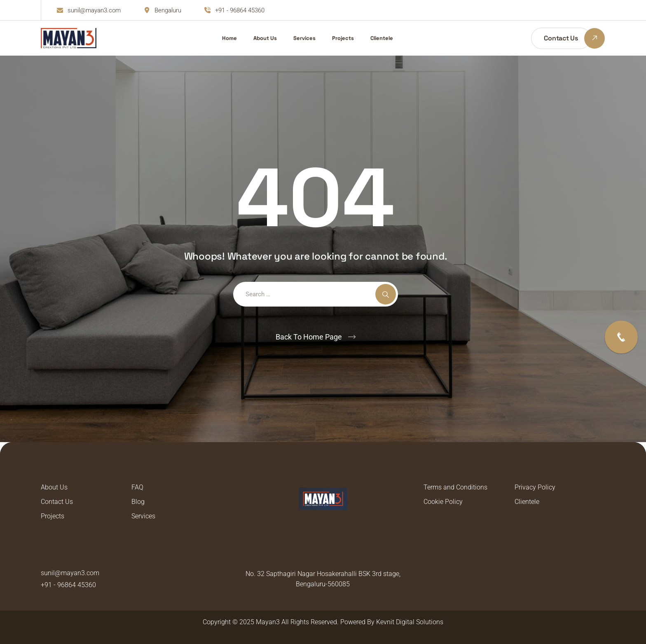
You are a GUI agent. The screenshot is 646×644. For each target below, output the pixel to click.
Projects (343, 38)
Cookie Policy (443, 502)
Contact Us (57, 502)
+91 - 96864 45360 (240, 10)
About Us (265, 38)
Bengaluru (168, 10)
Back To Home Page (309, 337)
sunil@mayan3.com (94, 10)
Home (229, 38)
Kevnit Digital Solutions (410, 622)
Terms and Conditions (455, 487)
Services (304, 38)
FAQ (137, 487)
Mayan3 (268, 622)
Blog (138, 502)
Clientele (382, 38)
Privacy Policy (535, 487)
